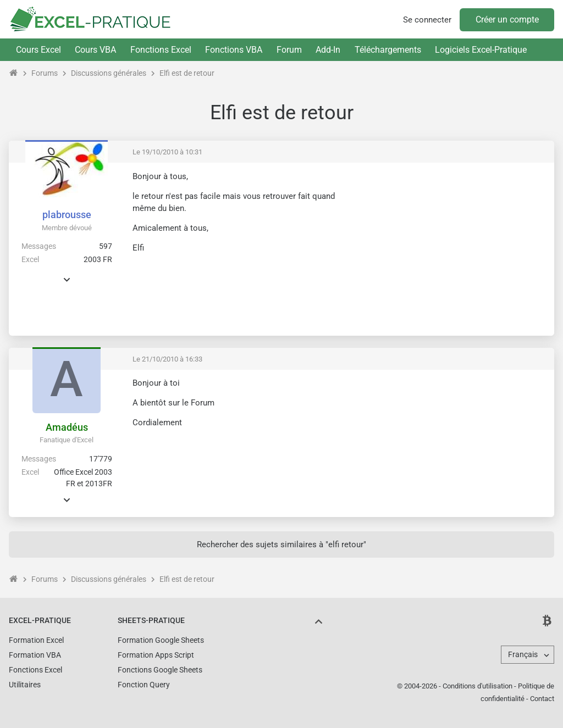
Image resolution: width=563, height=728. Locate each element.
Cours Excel (38, 50)
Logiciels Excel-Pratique (481, 50)
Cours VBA (95, 50)
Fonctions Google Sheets (160, 670)
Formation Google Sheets (161, 640)
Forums (45, 73)
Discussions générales (109, 73)
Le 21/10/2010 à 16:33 (167, 359)
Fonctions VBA (234, 50)
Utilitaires (25, 685)
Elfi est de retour (187, 73)
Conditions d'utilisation (478, 686)
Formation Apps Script (156, 655)
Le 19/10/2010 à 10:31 (167, 152)
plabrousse (67, 215)
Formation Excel (36, 640)
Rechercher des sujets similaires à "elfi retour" (281, 544)
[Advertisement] (454, 248)
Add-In (328, 50)
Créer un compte (507, 20)
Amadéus (67, 427)
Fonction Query (144, 685)
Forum (289, 50)
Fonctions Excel (161, 50)
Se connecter (427, 20)
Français (523, 654)
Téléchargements (388, 50)
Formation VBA (35, 655)
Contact (542, 699)
